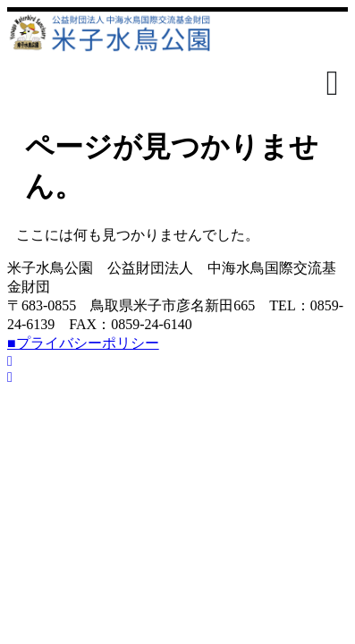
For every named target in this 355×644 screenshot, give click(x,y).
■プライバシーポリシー (83, 343)
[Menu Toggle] (333, 83)
